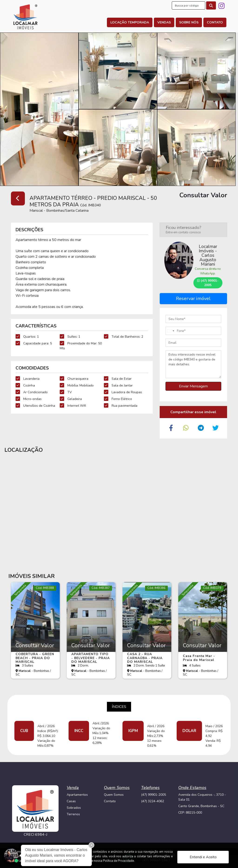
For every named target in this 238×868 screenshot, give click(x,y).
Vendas (164, 22)
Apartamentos (77, 795)
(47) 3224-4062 (153, 801)
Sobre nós (189, 22)
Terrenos (73, 814)
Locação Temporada (130, 22)
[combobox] (171, 331)
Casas (71, 801)
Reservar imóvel (193, 299)
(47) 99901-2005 (208, 283)
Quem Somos (114, 795)
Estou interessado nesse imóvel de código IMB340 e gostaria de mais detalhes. (193, 364)
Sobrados (74, 808)
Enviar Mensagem (193, 386)
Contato (215, 22)
